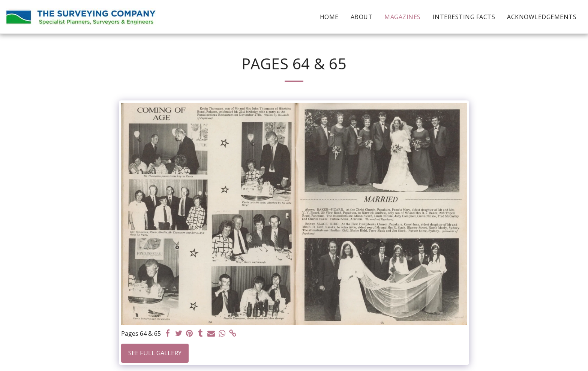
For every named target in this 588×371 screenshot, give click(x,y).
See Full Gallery (155, 353)
